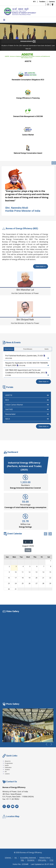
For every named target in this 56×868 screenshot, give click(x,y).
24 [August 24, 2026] (16, 583)
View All (28, 49)
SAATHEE (27, 409)
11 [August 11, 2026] (23, 572)
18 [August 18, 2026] (23, 578)
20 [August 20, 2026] (36, 578)
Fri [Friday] (42, 557)
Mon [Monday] (14, 557)
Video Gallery (13, 611)
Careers (52, 2)
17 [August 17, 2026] (16, 578)
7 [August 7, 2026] (44, 566)
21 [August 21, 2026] (43, 578)
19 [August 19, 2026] (29, 578)
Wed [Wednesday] (28, 557)
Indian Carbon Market (27, 404)
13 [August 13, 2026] (36, 572)
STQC (52, 860)
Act (16, 858)
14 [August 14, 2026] (43, 572)
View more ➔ (43, 382)
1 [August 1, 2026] (51, 561)
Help (22, 860)
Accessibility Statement (28, 858)
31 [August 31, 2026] (16, 589)
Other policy (42, 860)
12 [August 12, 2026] (29, 572)
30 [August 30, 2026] (9, 589)
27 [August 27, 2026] (36, 583)
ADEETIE (27, 395)
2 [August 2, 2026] (9, 566)
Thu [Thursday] (35, 557)
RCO (27, 400)
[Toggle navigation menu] (4, 20)
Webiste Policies (45, 858)
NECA (27, 419)
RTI (35, 2)
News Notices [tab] (50, 349)
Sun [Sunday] (7, 557)
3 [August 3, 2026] (16, 566)
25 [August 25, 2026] (23, 583)
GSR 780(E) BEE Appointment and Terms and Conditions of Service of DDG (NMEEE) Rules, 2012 (27, 373)
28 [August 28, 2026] (43, 583)
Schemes (8, 858)
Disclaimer (31, 860)
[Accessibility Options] (53, 4)
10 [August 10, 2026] (16, 572)
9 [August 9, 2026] (9, 572)
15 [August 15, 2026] (50, 572)
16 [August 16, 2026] (9, 578)
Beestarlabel (27, 414)
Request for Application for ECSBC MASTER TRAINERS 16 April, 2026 (27, 364)
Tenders (42, 2)
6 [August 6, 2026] (37, 566)
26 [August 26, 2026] (29, 583)
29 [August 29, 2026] (50, 583)
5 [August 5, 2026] (30, 566)
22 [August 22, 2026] (50, 578)
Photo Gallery (13, 704)
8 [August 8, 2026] (51, 566)
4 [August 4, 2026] (23, 566)
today (28, 550)
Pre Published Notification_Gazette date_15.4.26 (27, 357)
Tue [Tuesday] (21, 557)
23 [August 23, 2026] (9, 583)
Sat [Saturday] (49, 557)
